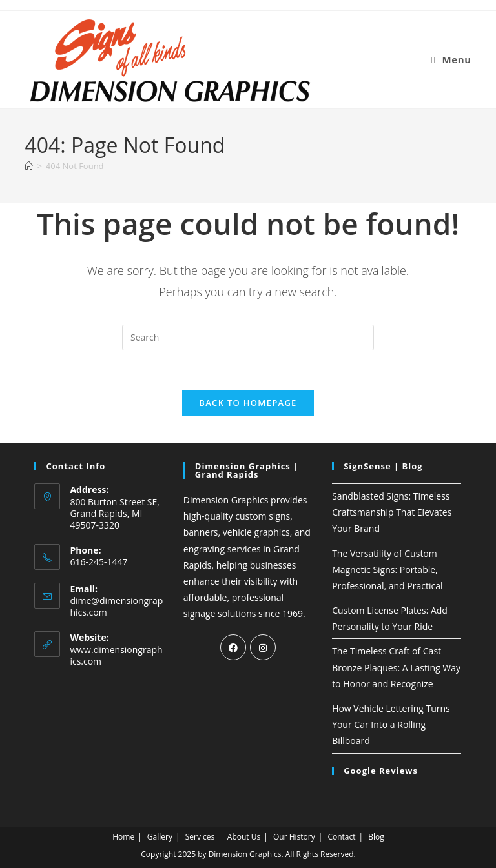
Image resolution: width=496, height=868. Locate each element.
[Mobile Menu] (451, 59)
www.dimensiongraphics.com (116, 655)
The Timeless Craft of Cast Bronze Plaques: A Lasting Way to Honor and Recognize (396, 667)
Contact (341, 837)
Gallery (160, 837)
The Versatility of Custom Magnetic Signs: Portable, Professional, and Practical (387, 570)
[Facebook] (233, 647)
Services (200, 837)
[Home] (29, 166)
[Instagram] (263, 647)
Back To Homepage (248, 403)
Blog (376, 837)
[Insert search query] (248, 338)
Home (123, 837)
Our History (294, 837)
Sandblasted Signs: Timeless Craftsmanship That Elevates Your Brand (392, 512)
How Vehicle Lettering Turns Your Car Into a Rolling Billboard (391, 724)
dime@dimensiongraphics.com (116, 606)
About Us (244, 837)
